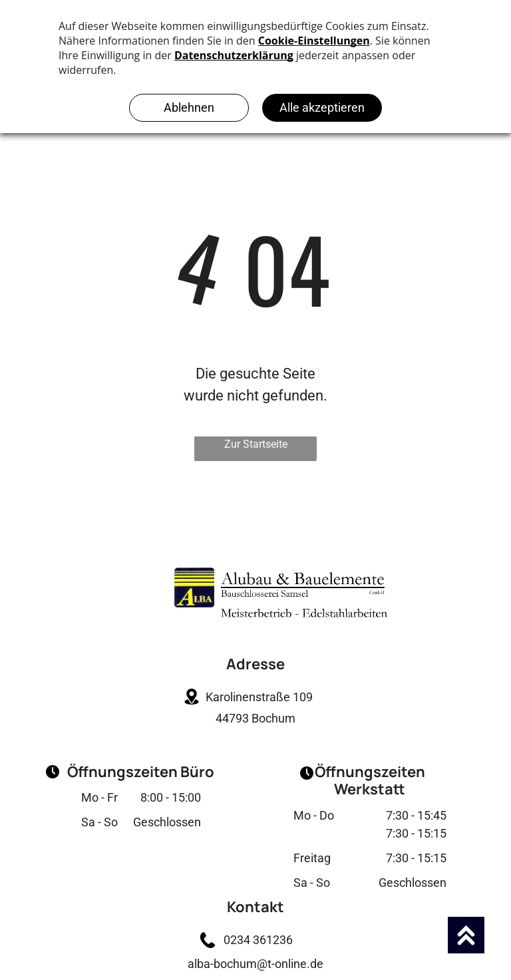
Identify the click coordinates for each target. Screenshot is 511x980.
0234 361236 (255, 940)
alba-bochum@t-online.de (255, 964)
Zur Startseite (256, 444)
